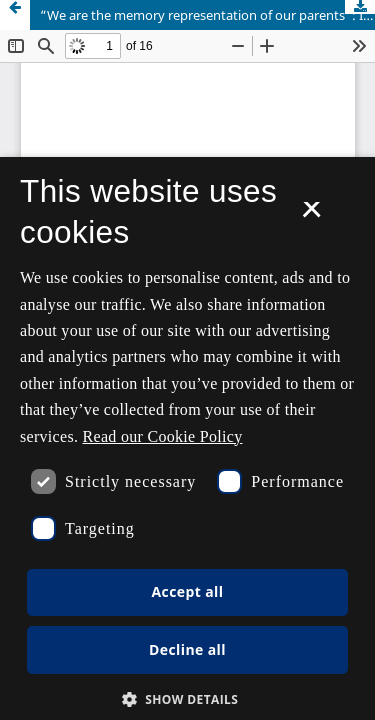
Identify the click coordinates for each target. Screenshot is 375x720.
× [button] (311, 216)
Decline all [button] (187, 649)
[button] (188, 699)
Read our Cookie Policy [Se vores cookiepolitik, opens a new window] (163, 436)
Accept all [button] (188, 591)
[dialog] (187, 438)
